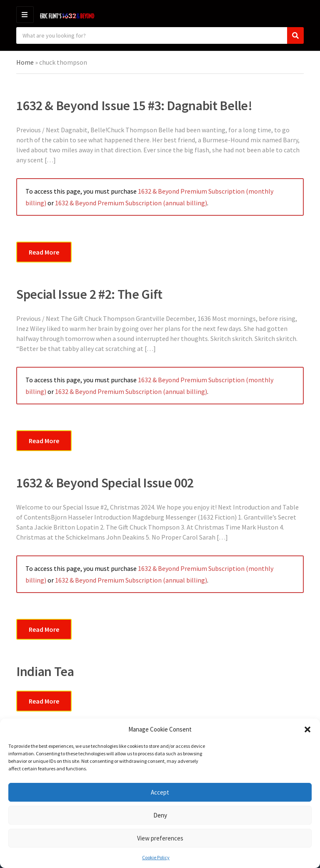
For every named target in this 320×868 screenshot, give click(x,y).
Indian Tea (45, 671)
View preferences (160, 838)
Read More (44, 252)
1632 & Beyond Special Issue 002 (105, 483)
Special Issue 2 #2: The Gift (89, 294)
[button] (307, 729)
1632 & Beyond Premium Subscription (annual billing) (131, 203)
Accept (160, 792)
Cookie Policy (156, 857)
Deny (160, 815)
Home (25, 62)
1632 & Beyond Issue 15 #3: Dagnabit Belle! (134, 106)
